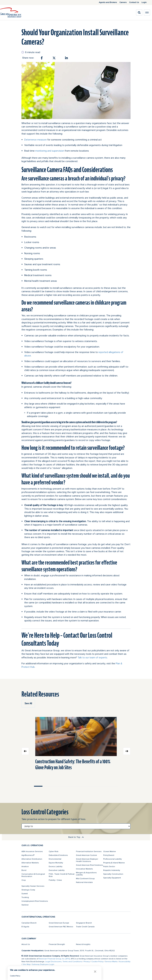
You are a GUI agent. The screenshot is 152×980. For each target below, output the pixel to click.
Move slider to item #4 (63, 786)
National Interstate (84, 882)
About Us (26, 944)
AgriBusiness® (28, 855)
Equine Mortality (56, 863)
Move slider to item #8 (97, 786)
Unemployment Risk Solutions (35, 901)
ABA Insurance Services (32, 852)
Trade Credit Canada (85, 927)
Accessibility (125, 962)
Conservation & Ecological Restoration (33, 875)
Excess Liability (56, 867)
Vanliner (25, 905)
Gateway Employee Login (43, 964)
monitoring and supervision (50, 151)
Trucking (25, 897)
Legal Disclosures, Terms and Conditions (64, 962)
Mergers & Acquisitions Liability (86, 874)
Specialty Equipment (112, 878)
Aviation (25, 867)
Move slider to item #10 (114, 786)
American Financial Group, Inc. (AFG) (54, 959)
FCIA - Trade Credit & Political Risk (62, 875)
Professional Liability (113, 859)
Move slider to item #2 (47, 786)
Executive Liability (57, 870)
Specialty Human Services (33, 886)
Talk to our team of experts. (93, 658)
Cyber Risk (54, 852)
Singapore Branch (84, 923)
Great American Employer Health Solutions (87, 860)
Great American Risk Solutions (89, 865)
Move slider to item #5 (72, 786)
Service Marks (111, 962)
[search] (139, 13)
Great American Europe (59, 923)
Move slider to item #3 (55, 786)
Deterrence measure (35, 140)
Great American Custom (86, 855)
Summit (25, 894)
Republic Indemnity (112, 870)
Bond (24, 870)
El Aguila (25, 927)
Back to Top (76, 837)
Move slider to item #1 (38, 786)
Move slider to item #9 (105, 786)
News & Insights (83, 944)
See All (28, 703)
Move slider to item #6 (80, 786)
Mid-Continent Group (85, 879)
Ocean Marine (110, 852)
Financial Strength (57, 944)
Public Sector (109, 867)
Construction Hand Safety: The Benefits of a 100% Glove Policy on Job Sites (73, 764)
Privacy (87, 962)
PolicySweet (109, 855)
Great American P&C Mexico (61, 927)
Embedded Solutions (58, 855)
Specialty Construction (113, 874)
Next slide (127, 751)
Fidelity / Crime (55, 880)
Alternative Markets (30, 863)
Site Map (26, 964)
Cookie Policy (97, 962)
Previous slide (25, 751)
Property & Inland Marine (114, 863)
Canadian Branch (29, 923)
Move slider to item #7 (89, 786)
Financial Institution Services (89, 852)
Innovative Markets (84, 869)
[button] (95, 971)
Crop (24, 880)
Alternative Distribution (32, 859)
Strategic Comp (28, 890)
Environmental (55, 859)
